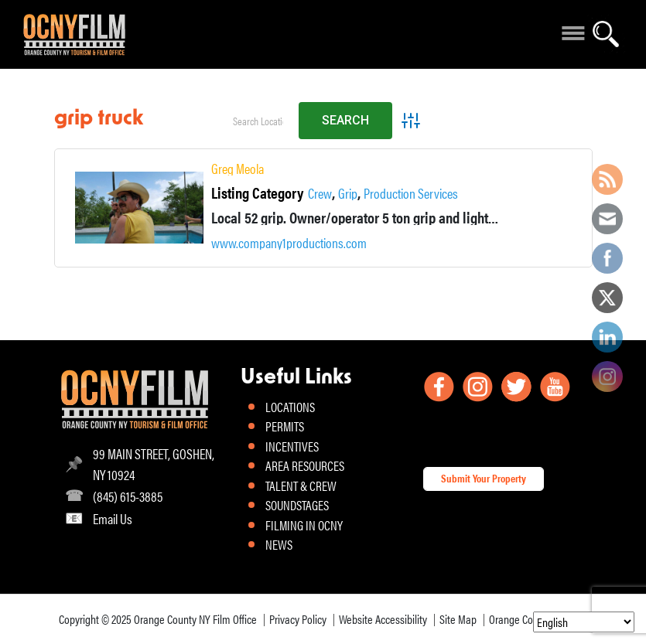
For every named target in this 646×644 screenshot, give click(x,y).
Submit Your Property (484, 478)
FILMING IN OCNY (304, 525)
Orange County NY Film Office (195, 619)
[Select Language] (584, 622)
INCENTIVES (292, 446)
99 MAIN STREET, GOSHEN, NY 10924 (154, 464)
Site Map (458, 619)
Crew (320, 193)
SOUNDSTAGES (297, 505)
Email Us (113, 518)
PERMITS (285, 426)
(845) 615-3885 (128, 496)
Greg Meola (238, 169)
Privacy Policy (298, 619)
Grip (348, 193)
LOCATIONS (290, 407)
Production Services (411, 193)
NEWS (279, 544)
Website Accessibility (383, 619)
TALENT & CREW (301, 486)
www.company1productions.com (289, 243)
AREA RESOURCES (305, 465)
